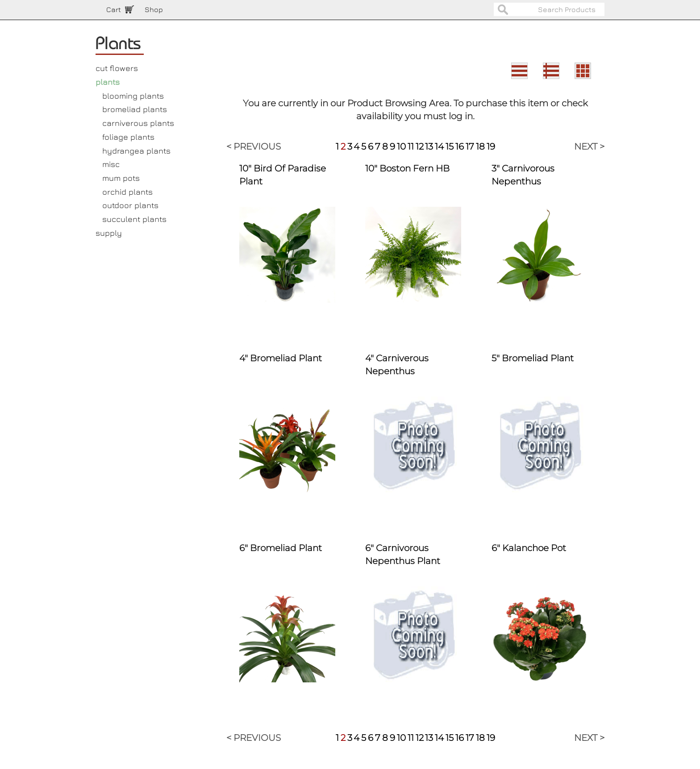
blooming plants (133, 96)
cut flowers (117, 68)
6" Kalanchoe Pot (529, 548)
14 (439, 146)
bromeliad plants (135, 109)
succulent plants (134, 219)
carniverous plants (138, 123)
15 (450, 146)
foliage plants (128, 137)
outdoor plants (130, 205)
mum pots (121, 178)
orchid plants (127, 192)
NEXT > (589, 146)
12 (420, 146)
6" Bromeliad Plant (281, 548)
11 (411, 146)
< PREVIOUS (254, 146)
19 (491, 146)
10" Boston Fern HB (407, 168)
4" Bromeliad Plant (281, 358)
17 (470, 146)
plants (108, 82)
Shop (154, 9)
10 (401, 146)
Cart (114, 9)
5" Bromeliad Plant (533, 358)
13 (429, 146)
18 (480, 146)
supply (109, 233)
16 (460, 146)
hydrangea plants (136, 151)
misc (111, 164)
